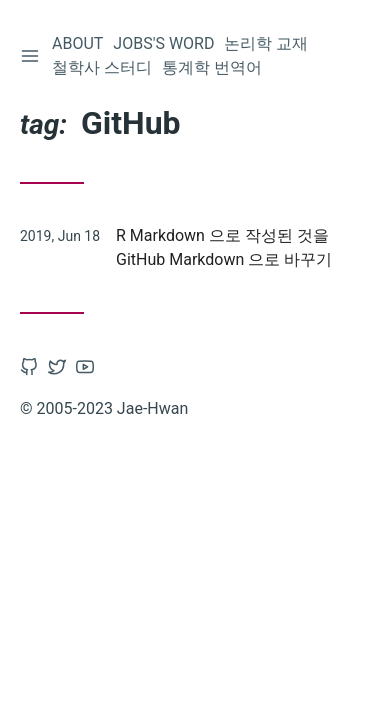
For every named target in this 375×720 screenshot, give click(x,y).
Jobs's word (163, 43)
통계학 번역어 (212, 67)
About (77, 43)
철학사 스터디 (102, 67)
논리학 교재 (266, 43)
